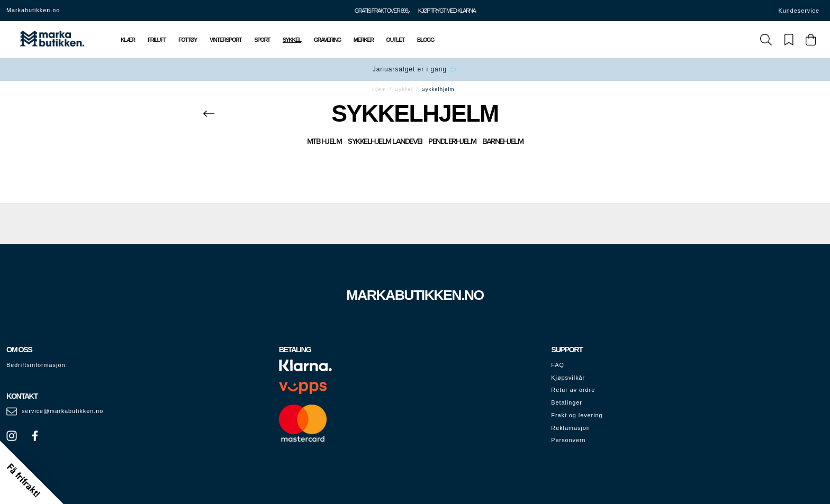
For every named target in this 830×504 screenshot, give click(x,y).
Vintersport (225, 40)
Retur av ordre (573, 390)
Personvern (568, 440)
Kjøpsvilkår (568, 378)
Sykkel (292, 40)
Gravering (327, 40)
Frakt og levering (577, 415)
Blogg (426, 40)
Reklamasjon (570, 428)
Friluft (157, 40)
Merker (364, 40)
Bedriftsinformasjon (36, 365)
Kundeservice (799, 11)
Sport (262, 40)
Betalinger (567, 402)
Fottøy (188, 40)
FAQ (558, 365)
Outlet (395, 40)
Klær (128, 40)
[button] (32, 472)
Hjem (379, 89)
